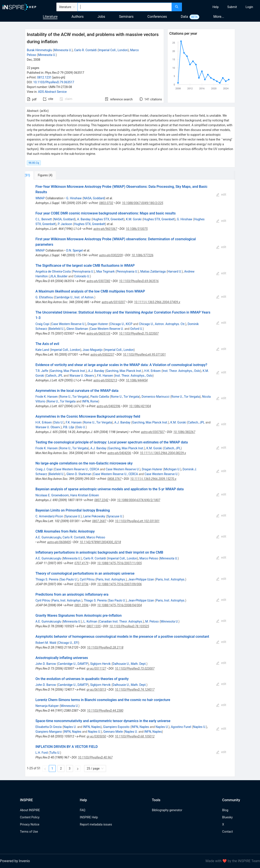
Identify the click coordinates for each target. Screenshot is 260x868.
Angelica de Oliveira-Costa (53, 271)
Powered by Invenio (15, 861)
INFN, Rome (90, 401)
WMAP (40, 198)
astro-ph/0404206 (119, 453)
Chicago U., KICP (121, 324)
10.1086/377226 (142, 255)
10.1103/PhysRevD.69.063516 (139, 281)
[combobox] (125, 7)
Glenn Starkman (77, 329)
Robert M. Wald (46, 643)
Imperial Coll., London (113, 50)
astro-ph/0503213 (105, 380)
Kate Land (42, 350)
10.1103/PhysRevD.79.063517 (54, 82)
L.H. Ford (41, 753)
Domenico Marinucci (155, 397)
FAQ (83, 810)
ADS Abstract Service (52, 92)
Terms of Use (29, 832)
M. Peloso (152, 621)
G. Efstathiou (44, 297)
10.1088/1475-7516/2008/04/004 (119, 605)
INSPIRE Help (89, 817)
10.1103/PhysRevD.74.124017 (135, 690)
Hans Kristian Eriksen (85, 495)
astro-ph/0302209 (111, 255)
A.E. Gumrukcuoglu (48, 537)
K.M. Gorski (134, 219)
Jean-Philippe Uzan (141, 579)
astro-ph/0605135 (98, 333)
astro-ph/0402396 (109, 406)
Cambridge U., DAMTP (73, 664)
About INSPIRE (30, 810)
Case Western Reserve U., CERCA (77, 469)
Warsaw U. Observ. (82, 376)
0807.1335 (94, 626)
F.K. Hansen (105, 376)
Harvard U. (175, 271)
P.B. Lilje (69, 427)
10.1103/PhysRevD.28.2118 (105, 647)
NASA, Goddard (94, 198)
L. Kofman (90, 621)
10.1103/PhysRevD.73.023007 (135, 669)
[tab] (39, 175)
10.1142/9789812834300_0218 (100, 542)
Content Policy (30, 817)
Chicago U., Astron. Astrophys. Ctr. (162, 324)
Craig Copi (42, 324)
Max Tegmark (105, 271)
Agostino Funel (181, 727)
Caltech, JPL (54, 376)
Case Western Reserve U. (68, 324)
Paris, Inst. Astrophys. (111, 579)
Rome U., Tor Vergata (74, 397)
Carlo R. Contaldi (85, 50)
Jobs (101, 17)
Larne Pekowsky (94, 516)
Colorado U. (82, 276)
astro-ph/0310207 (114, 302)
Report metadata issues (96, 824)
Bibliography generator (167, 810)
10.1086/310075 (137, 229)
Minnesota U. (63, 50)
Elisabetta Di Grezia (48, 727)
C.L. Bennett (44, 219)
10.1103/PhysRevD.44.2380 (105, 711)
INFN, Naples (92, 727)
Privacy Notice (30, 824)
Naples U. (70, 727)
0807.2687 (99, 521)
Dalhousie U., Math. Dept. (129, 664)
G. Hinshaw (74, 198)
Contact (228, 832)
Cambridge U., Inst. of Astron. (74, 297)
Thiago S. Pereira (47, 579)
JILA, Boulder (59, 276)
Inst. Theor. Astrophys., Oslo (181, 371)
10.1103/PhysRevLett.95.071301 (144, 355)
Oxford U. (136, 329)
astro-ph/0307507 (153, 432)
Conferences (157, 17)
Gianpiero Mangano (49, 732)
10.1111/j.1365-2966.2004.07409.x (157, 302)
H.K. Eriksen (152, 371)
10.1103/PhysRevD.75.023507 (139, 333)
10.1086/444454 (137, 380)
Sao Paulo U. (69, 579)
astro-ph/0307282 (98, 281)
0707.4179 (81, 563)
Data (184, 17)
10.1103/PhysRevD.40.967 (95, 757)
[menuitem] (216, 7)
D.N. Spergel (75, 250)
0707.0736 (81, 584)
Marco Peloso (96, 537)
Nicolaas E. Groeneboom (52, 495)
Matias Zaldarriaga (153, 271)
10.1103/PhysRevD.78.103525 (129, 626)
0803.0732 (106, 203)
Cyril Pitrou (87, 579)
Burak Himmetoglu (39, 50)
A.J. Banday (96, 371)
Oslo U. (58, 422)
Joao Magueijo (93, 350)
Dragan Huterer (98, 324)
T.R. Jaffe (42, 371)
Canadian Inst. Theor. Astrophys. (121, 621)
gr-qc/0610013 (96, 690)
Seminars (126, 17)
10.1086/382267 (184, 432)
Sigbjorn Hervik (100, 664)
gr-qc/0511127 (96, 669)
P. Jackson (65, 224)
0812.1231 (44, 77)
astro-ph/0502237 (102, 355)
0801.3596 (81, 605)
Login (249, 7)
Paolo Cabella (100, 397)
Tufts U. (55, 753)
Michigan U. (172, 469)
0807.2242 (101, 500)
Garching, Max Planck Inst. (68, 371)
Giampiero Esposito (116, 727)
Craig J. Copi (44, 469)
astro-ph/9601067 (105, 229)
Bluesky (227, 817)
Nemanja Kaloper (47, 706)
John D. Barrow (46, 664)
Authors (77, 17)
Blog (225, 810)
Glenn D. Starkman (79, 474)
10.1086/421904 (140, 406)
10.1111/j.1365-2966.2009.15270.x (153, 479)
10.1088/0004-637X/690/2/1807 (139, 500)
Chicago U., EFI (68, 643)
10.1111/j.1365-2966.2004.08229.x (163, 453)
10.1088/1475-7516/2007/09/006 (119, 584)
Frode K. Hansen (47, 397)
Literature (50, 17)
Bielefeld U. (56, 329)
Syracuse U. (73, 516)
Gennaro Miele (113, 732)
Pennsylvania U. (83, 271)
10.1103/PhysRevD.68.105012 (135, 736)
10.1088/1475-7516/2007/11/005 (119, 563)
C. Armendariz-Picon (49, 516)
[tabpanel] (130, 478)
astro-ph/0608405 (59, 542)
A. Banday (84, 219)
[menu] (222, 7)
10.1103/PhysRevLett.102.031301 (137, 521)
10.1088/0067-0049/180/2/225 (142, 203)
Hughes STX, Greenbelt (108, 219)
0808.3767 (114, 479)
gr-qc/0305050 (96, 736)
